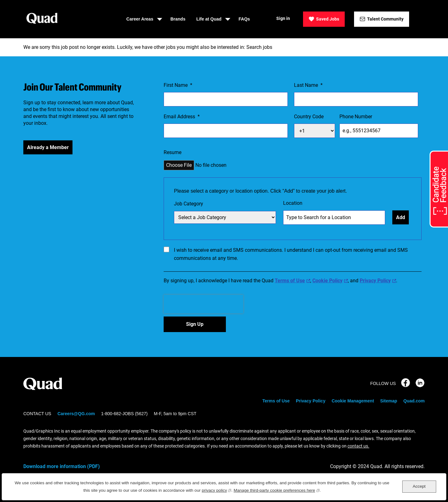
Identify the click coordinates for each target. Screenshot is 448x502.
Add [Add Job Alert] (401, 217)
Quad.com (414, 401)
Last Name (308, 85)
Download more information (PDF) (62, 466)
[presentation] (203, 304)
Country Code (309, 117)
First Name (178, 85)
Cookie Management (353, 401)
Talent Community (385, 19)
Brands (178, 19)
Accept (419, 486)
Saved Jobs (328, 19)
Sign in (283, 18)
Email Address (182, 117)
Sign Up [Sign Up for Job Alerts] (195, 324)
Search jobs (259, 47)
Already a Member (48, 147)
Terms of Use (290, 281)
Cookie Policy (327, 281)
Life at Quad (209, 19)
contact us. (358, 446)
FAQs (244, 19)
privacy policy (216, 490)
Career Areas (140, 19)
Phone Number (356, 117)
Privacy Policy (375, 281)
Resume (173, 152)
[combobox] (334, 218)
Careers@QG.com (76, 414)
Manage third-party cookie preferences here (277, 490)
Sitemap (389, 401)
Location (293, 203)
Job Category (189, 204)
